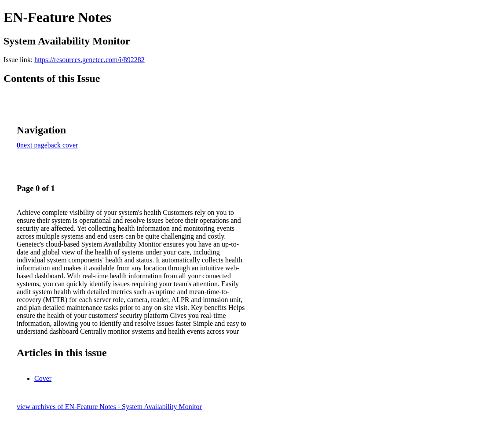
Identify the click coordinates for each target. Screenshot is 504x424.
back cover (63, 145)
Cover (43, 378)
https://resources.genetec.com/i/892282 (89, 60)
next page (34, 145)
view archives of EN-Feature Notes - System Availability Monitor (109, 407)
